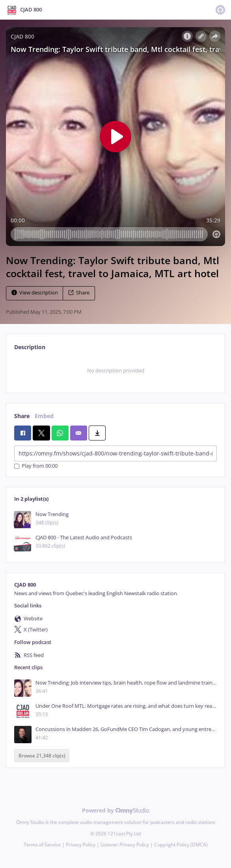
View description (35, 293)
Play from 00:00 (36, 466)
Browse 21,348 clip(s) (42, 756)
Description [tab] (30, 347)
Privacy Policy (81, 845)
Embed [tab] (44, 416)
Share (79, 293)
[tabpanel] (115, 371)
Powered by (116, 810)
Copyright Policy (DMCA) (181, 845)
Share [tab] (22, 416)
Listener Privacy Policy (125, 845)
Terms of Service (42, 845)
